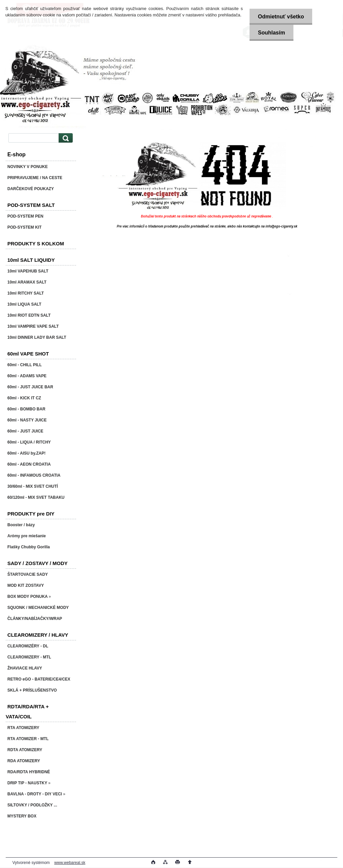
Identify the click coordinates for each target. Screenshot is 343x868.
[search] (65, 138)
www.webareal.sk (70, 863)
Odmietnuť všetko (281, 17)
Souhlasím (271, 33)
